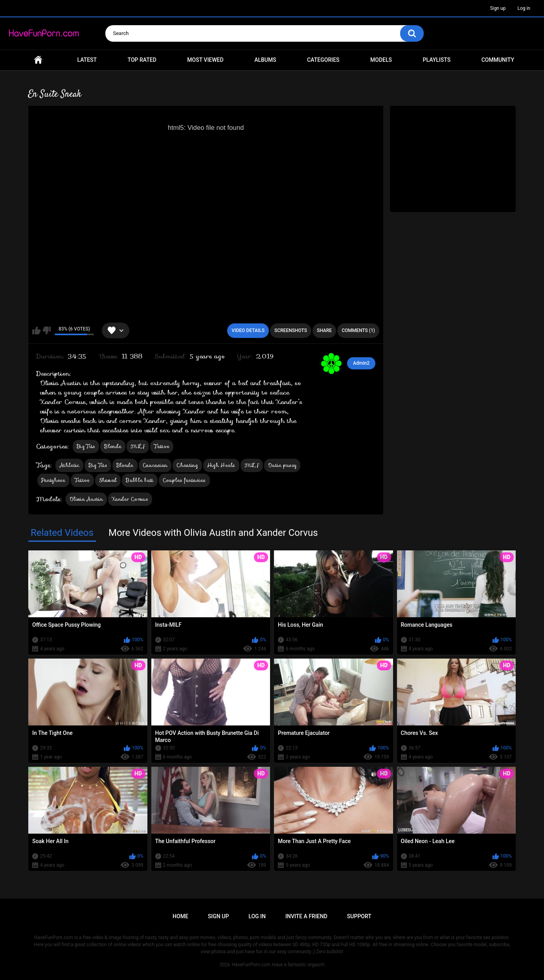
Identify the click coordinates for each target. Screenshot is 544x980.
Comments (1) (358, 330)
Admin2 (361, 363)
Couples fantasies (184, 480)
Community (498, 60)
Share (324, 330)
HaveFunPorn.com (251, 965)
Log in (524, 8)
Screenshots (291, 330)
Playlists (437, 60)
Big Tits (86, 446)
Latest (87, 60)
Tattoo (162, 446)
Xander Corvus (130, 499)
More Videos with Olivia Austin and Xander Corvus (213, 533)
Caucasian (155, 465)
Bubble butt (140, 480)
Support (359, 916)
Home (38, 60)
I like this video (36, 330)
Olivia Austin (86, 499)
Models (381, 60)
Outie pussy (282, 465)
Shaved (108, 480)
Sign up (498, 8)
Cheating (187, 465)
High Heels (221, 465)
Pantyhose (53, 480)
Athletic (69, 465)
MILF (138, 446)
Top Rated (142, 60)
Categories (323, 60)
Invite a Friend (306, 916)
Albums (265, 60)
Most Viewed (205, 60)
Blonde (113, 446)
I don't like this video (47, 330)
